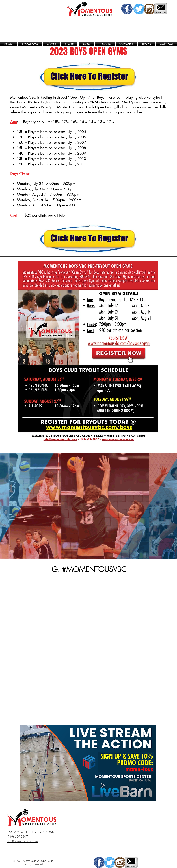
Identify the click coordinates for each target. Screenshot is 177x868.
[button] (30, 44)
